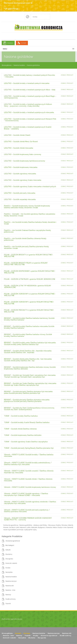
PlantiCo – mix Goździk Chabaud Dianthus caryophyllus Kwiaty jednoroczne (27, 231)
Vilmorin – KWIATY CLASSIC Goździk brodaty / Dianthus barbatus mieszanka (29, 455)
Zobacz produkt (67, 75)
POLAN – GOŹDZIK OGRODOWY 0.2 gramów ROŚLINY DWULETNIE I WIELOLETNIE (29, 295)
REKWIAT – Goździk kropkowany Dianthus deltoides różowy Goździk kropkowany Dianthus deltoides (30, 368)
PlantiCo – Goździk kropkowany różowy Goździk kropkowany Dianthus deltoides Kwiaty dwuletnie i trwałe (27, 207)
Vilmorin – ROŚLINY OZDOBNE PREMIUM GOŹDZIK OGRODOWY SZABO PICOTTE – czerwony (28, 519)
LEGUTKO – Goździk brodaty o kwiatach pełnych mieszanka (27, 83)
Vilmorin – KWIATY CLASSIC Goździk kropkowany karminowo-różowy (30, 487)
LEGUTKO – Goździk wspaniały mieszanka (20, 199)
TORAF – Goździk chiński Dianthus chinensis (20, 429)
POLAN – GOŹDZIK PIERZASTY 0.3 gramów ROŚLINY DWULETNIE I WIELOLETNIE (29, 311)
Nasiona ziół (10, 586)
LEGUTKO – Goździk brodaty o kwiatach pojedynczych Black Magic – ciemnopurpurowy (30, 97)
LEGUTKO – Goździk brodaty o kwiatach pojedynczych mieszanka (29, 112)
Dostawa (10, 43)
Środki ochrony (11, 599)
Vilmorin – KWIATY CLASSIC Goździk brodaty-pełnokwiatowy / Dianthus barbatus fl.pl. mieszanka (28, 463)
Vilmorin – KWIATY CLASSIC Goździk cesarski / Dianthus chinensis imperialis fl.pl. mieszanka (29, 472)
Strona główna (7, 65)
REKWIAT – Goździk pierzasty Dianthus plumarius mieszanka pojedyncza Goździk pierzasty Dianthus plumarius (27, 401)
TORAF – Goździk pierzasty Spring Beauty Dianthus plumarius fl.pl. (29, 448)
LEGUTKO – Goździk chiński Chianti (17, 135)
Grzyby (8, 568)
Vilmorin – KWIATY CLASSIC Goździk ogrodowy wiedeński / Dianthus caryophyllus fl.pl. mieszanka (30, 503)
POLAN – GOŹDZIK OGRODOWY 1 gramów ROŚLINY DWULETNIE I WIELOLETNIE (29, 303)
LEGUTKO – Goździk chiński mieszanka (19, 148)
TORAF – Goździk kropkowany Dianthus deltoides (23, 435)
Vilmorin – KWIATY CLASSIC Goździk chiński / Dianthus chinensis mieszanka (28, 480)
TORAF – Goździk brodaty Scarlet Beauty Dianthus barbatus (27, 422)
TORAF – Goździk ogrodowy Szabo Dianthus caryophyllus (26, 442)
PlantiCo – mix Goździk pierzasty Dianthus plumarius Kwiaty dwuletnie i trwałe (26, 247)
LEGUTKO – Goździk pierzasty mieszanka (20, 193)
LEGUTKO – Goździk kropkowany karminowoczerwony (25, 161)
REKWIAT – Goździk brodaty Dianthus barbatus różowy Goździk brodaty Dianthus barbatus (28, 335)
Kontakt (24, 43)
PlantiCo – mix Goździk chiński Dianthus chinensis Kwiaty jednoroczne (25, 239)
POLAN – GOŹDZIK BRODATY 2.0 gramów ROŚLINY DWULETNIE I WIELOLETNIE (28, 256)
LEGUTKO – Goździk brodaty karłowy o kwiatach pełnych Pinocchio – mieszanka (29, 76)
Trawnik (8, 604)
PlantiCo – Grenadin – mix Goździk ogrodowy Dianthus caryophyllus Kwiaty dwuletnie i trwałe (30, 215)
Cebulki (8, 550)
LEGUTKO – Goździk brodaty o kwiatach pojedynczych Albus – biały (30, 90)
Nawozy (8, 595)
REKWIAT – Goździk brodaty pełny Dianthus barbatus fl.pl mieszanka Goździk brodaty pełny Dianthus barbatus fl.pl (30, 343)
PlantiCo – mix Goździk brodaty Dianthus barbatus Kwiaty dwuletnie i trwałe (30, 223)
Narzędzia (9, 572)
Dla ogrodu (9, 559)
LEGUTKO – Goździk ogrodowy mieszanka (20, 174)
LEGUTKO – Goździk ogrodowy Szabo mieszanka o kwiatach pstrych (30, 187)
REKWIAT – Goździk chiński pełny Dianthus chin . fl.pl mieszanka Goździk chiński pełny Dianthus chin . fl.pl (28, 360)
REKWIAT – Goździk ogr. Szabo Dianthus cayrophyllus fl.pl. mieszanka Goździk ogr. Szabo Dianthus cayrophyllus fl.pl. (30, 384)
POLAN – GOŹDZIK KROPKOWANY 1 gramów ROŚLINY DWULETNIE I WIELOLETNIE (29, 272)
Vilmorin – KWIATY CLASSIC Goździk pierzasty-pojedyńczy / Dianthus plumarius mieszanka (27, 511)
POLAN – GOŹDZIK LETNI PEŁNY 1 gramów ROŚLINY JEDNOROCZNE (30, 279)
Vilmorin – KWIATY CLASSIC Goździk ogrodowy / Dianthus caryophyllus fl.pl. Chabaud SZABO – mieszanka (26, 494)
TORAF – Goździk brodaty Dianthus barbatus (21, 416)
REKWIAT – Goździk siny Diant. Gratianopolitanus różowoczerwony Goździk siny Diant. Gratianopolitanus (29, 409)
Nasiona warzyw (11, 581)
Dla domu (9, 554)
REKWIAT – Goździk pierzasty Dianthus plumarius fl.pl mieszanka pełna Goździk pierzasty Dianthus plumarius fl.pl (28, 392)
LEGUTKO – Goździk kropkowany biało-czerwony (23, 154)
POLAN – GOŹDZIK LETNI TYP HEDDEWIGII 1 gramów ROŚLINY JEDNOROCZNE (27, 286)
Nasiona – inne (10, 590)
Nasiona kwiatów (19, 65)
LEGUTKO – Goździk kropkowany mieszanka (21, 167)
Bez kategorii (10, 545)
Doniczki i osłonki (11, 563)
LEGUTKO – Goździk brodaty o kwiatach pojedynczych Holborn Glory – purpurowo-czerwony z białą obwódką (28, 105)
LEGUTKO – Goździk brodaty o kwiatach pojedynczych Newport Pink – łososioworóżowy (30, 120)
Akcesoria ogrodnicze (13, 541)
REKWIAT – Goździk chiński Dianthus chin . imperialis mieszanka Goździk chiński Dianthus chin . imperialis (28, 352)
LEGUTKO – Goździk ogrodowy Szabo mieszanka (23, 180)
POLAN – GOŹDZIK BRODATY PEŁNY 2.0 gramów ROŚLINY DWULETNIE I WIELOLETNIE (26, 264)
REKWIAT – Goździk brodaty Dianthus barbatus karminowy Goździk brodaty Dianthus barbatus (29, 319)
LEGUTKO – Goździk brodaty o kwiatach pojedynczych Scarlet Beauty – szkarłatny (28, 128)
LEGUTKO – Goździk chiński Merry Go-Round (21, 142)
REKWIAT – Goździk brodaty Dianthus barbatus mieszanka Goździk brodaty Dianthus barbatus (29, 327)
